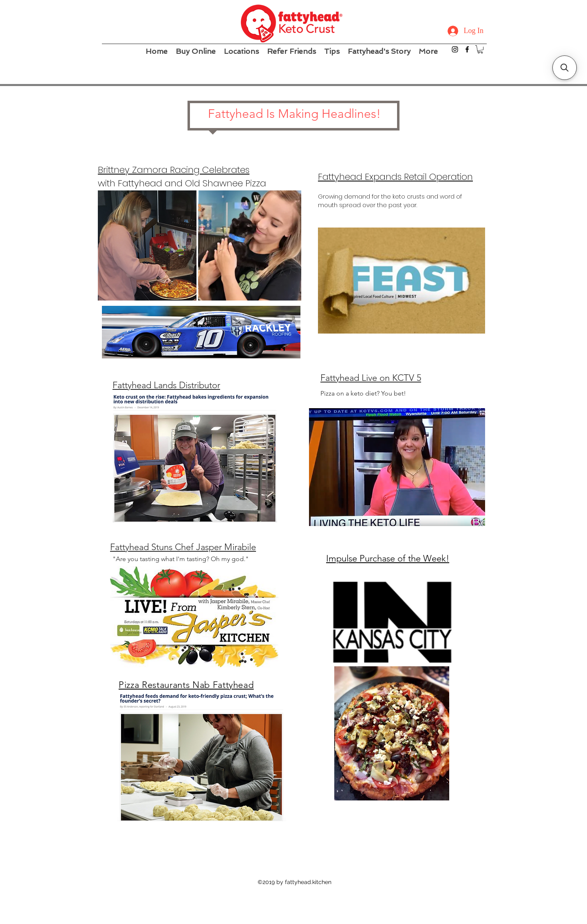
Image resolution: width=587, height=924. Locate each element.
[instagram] (455, 49)
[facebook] (467, 49)
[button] (480, 49)
